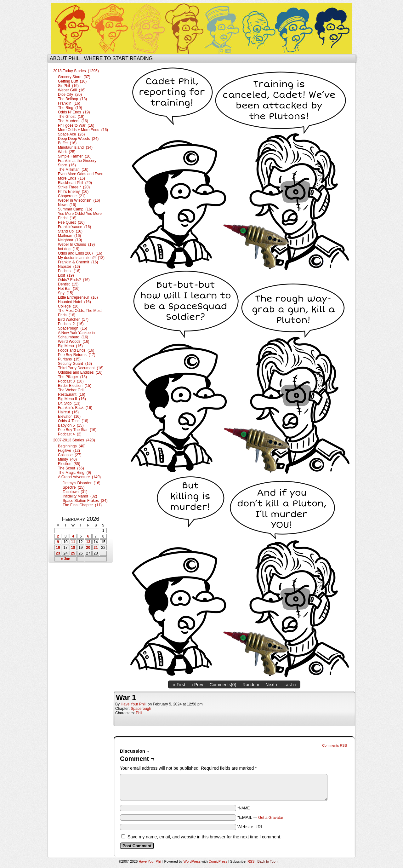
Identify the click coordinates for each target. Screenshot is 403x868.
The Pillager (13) (72, 377)
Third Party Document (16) (81, 368)
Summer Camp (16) (75, 209)
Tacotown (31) (75, 492)
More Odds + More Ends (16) (83, 130)
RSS (251, 861)
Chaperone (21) (72, 196)
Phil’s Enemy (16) (73, 192)
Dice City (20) (70, 95)
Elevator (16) (69, 417)
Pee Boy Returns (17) (77, 355)
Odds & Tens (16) (73, 421)
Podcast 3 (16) (71, 381)
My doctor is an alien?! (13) (81, 258)
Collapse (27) (70, 455)
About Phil (65, 58)
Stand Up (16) (70, 231)
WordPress (192, 861)
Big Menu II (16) (72, 399)
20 (88, 548)
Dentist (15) (68, 284)
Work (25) (67, 152)
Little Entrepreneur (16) (78, 297)
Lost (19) (66, 275)
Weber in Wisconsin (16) (79, 200)
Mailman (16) (69, 236)
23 (58, 553)
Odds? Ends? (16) (74, 280)
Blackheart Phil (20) (75, 183)
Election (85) (69, 464)
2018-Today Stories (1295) (76, 71)
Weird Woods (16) (74, 342)
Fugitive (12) (69, 451)
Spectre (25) (74, 487)
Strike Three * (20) (74, 187)
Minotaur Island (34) (75, 147)
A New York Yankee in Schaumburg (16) (76, 335)
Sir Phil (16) (68, 86)
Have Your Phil (201, 29)
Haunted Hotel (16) (74, 302)
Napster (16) (69, 267)
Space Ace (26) (71, 134)
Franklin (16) (69, 103)
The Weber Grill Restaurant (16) (72, 392)
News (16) (67, 205)
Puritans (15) (69, 359)
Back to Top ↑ (268, 861)
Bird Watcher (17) (73, 319)
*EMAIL (260, 817)
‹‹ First (179, 685)
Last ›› (290, 685)
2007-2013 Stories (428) (74, 440)
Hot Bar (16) (69, 289)
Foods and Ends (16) (76, 350)
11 (73, 542)
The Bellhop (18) (72, 99)
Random (251, 685)
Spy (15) (66, 293)
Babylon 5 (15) (71, 425)
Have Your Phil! (133, 704)
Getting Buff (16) (72, 81)
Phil (139, 713)
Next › (271, 685)
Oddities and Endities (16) (80, 372)
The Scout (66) (71, 468)
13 (88, 542)
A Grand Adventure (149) (79, 477)
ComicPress (218, 861)
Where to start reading (118, 58)
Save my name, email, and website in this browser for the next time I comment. (204, 837)
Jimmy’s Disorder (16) (82, 483)
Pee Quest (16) (71, 222)
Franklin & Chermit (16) (78, 262)
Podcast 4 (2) (70, 434)
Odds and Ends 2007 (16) (80, 253)
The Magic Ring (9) (74, 473)
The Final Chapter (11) (82, 505)
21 (96, 548)
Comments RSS (335, 745)
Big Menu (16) (70, 346)
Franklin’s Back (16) (75, 408)
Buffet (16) (67, 143)
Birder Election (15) (75, 386)
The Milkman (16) (73, 170)
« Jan (66, 559)
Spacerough (141, 709)
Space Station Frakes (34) (85, 501)
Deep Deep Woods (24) (78, 139)
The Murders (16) (73, 121)
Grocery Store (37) (74, 77)
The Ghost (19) (71, 117)
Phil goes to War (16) (76, 125)
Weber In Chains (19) (76, 244)
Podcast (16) (69, 271)
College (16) (69, 306)
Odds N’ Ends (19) (74, 112)
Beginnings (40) (72, 446)
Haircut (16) (68, 412)
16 (58, 548)
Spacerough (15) (73, 328)
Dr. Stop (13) (69, 403)
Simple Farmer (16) (75, 156)
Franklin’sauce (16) (74, 227)
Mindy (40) (67, 459)
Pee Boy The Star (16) (77, 430)
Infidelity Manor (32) (80, 496)
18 (73, 548)
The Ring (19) (70, 108)
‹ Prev (197, 685)
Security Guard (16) (75, 364)
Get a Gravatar (271, 818)
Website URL (250, 827)
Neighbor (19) (70, 240)
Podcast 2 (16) (71, 324)
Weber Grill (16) (72, 90)
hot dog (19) (69, 249)
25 (73, 553)
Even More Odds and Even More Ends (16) (81, 176)
